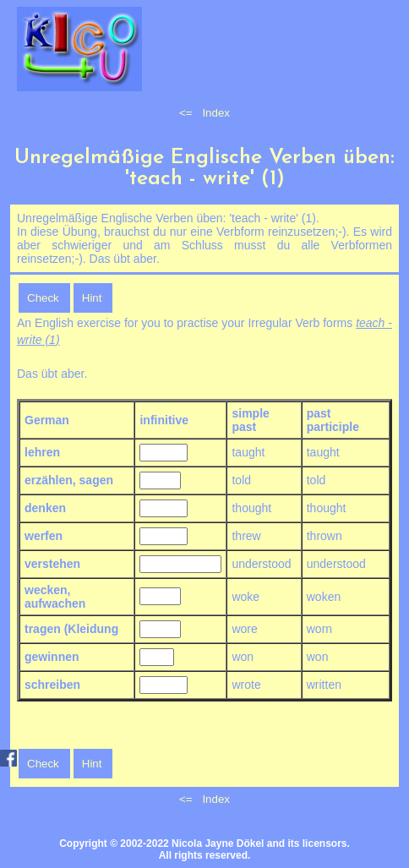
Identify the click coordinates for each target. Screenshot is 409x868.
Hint (92, 298)
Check (43, 298)
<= (186, 113)
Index (216, 113)
